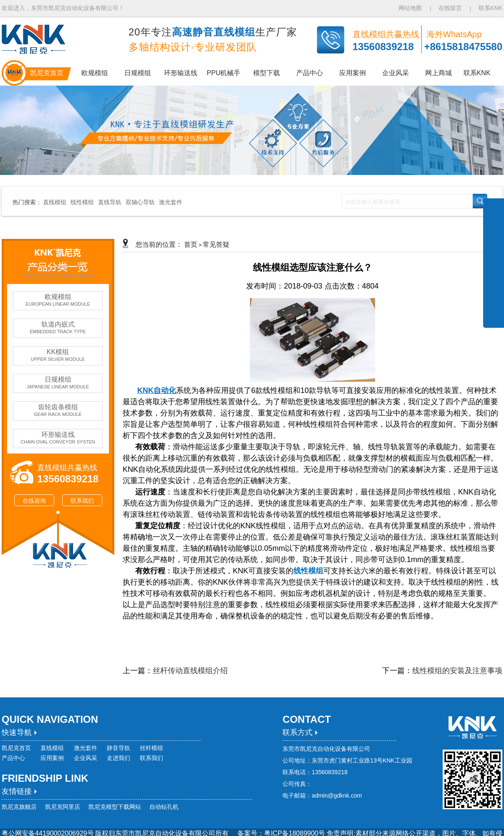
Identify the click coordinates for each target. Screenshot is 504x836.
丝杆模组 (151, 748)
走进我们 (118, 758)
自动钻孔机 (164, 807)
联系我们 (82, 501)
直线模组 (55, 202)
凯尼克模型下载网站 (115, 807)
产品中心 (13, 758)
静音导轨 (118, 748)
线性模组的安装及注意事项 (457, 671)
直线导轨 (110, 202)
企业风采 (86, 758)
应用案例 (52, 758)
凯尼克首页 (16, 748)
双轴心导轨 (140, 202)
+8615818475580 (463, 47)
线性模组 (82, 202)
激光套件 (171, 202)
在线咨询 (34, 501)
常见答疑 (216, 244)
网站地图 (411, 8)
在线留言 (450, 8)
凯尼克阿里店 (63, 807)
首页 (191, 244)
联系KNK (490, 8)
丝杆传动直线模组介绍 (190, 671)
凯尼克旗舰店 (19, 807)
